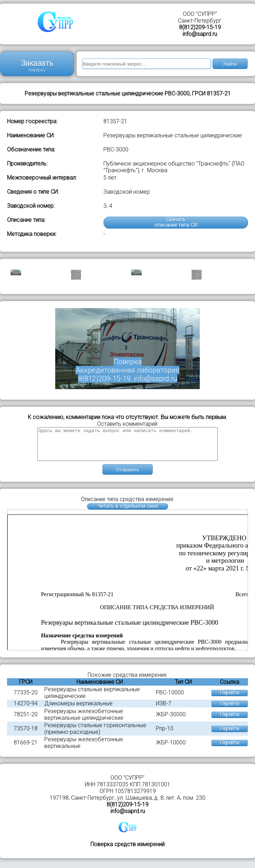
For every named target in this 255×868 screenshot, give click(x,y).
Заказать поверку (37, 66)
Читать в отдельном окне (127, 513)
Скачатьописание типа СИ (176, 222)
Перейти (229, 699)
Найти (230, 64)
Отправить (127, 476)
